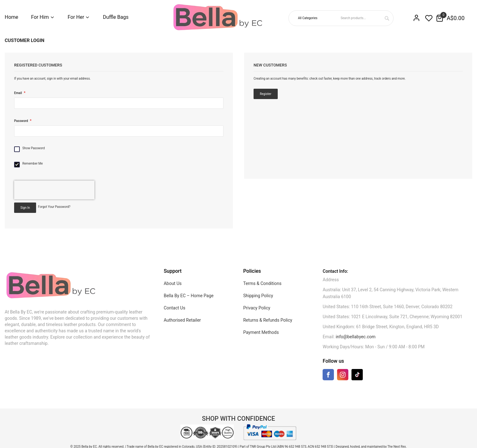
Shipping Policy (258, 296)
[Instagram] (343, 376)
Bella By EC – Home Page (189, 296)
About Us (173, 283)
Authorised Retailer (182, 320)
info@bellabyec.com (356, 337)
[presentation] (54, 190)
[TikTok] (357, 374)
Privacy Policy (257, 308)
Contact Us (175, 308)
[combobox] (366, 18)
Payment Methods (261, 332)
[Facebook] (328, 376)
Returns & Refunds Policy (268, 320)
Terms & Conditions (262, 283)
